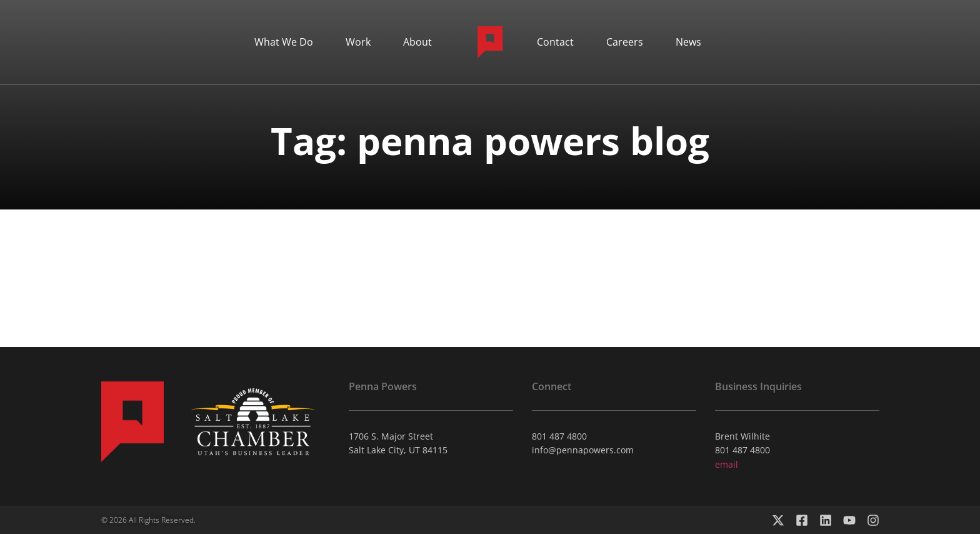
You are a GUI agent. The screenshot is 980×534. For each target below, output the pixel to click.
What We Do (284, 42)
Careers (625, 42)
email (727, 464)
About (417, 42)
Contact (555, 42)
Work (358, 42)
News (688, 42)
